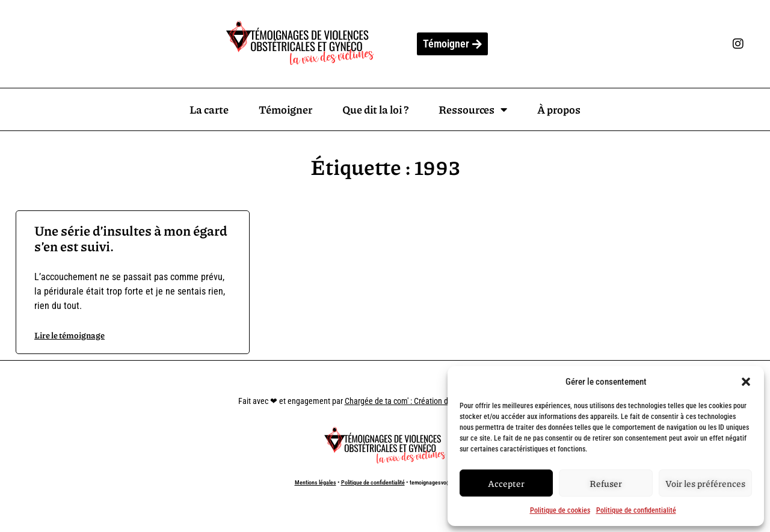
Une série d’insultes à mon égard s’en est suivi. (131, 238)
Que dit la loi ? (375, 109)
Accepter (506, 483)
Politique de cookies (560, 510)
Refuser (606, 483)
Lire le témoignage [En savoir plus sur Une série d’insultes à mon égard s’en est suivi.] (69, 335)
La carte (209, 109)
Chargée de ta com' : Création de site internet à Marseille (439, 401)
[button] (746, 382)
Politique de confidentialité (636, 510)
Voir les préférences (705, 483)
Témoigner (285, 109)
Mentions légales (316, 482)
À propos (559, 109)
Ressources (473, 109)
